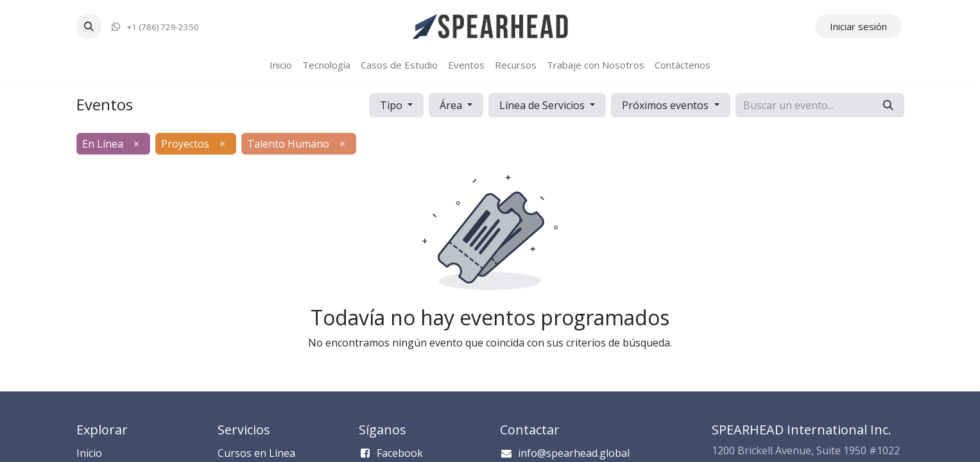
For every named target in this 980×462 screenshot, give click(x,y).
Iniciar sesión (858, 26)
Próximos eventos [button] (666, 105)
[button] (89, 26)
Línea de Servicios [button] (543, 105)
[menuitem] (281, 65)
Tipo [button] (392, 105)
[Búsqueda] (888, 105)
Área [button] (452, 105)
